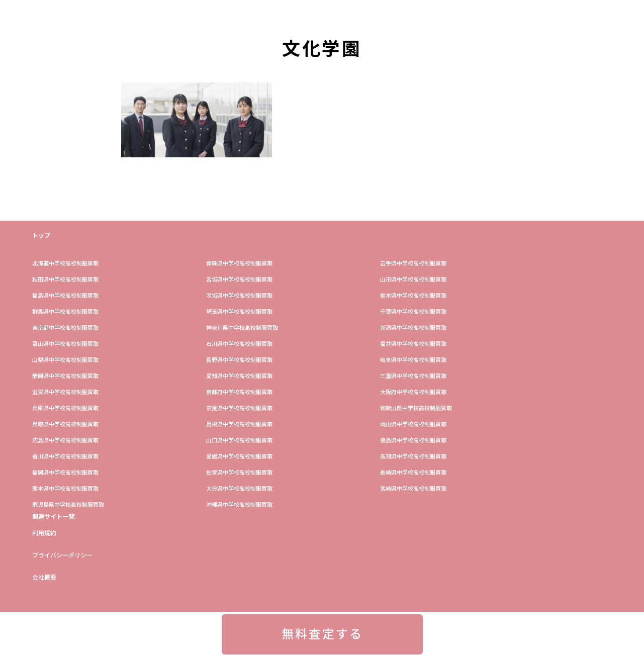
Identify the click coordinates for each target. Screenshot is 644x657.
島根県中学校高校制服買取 (239, 425)
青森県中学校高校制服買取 (239, 264)
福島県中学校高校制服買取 (65, 296)
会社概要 (44, 578)
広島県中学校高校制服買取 (65, 441)
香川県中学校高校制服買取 (65, 457)
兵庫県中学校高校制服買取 (65, 408)
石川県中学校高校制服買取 (239, 344)
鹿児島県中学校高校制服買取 (68, 505)
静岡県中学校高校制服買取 (65, 376)
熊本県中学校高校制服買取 (65, 489)
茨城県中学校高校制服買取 (239, 296)
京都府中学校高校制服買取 (239, 392)
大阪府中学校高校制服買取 (413, 392)
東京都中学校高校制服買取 (65, 328)
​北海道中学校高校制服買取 (65, 264)
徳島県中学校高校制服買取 (413, 441)
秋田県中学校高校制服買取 (65, 280)
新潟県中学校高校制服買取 (413, 328)
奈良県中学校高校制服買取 (239, 408)
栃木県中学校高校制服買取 (413, 296)
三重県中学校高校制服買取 (413, 376)
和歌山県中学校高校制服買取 (416, 408)
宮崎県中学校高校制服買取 (413, 489)
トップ (41, 236)
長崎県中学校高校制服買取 (413, 473)
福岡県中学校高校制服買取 (65, 473)
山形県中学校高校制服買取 (413, 280)
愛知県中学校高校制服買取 (239, 376)
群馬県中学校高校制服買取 (65, 312)
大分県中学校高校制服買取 (239, 489)
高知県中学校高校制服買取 (413, 457)
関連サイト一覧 (53, 517)
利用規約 (44, 533)
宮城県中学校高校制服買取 (239, 280)
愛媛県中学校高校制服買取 (239, 457)
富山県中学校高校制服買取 (65, 344)
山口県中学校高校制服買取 (239, 441)
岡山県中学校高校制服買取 (413, 425)
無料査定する (322, 634)
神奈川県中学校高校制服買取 (242, 328)
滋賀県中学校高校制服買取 (65, 392)
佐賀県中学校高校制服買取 (239, 473)
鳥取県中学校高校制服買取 (65, 425)
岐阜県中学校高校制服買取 (413, 360)
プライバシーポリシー (62, 555)
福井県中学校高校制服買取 (413, 344)
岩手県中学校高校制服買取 (413, 264)
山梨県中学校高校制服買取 (65, 360)
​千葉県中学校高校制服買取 (413, 312)
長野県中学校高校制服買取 (239, 360)
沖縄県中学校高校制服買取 (239, 505)
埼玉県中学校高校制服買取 (239, 312)
